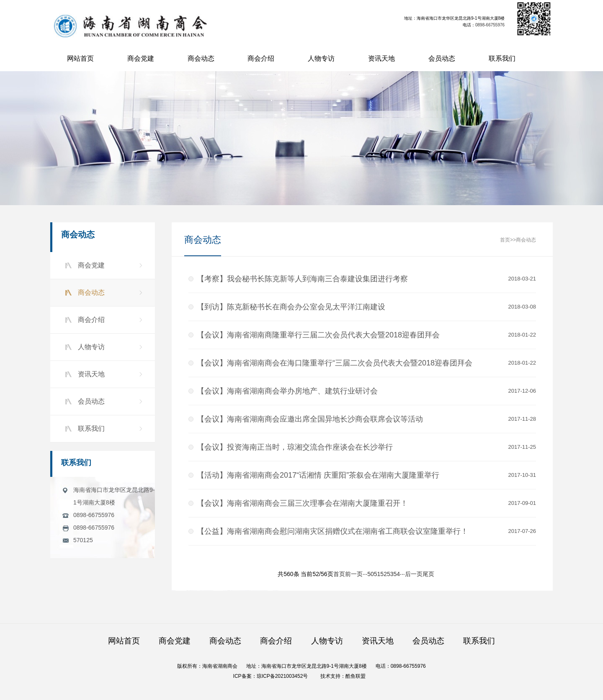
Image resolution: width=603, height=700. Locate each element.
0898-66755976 (490, 25)
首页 (505, 240)
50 (371, 574)
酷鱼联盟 (356, 676)
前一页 (354, 574)
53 (390, 574)
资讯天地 (381, 58)
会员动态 (442, 58)
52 (384, 574)
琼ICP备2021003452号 (282, 676)
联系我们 (502, 58)
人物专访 (321, 58)
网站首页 (80, 58)
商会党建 (141, 58)
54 (397, 574)
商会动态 (201, 58)
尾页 (428, 574)
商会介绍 (261, 58)
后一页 (414, 574)
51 (377, 574)
